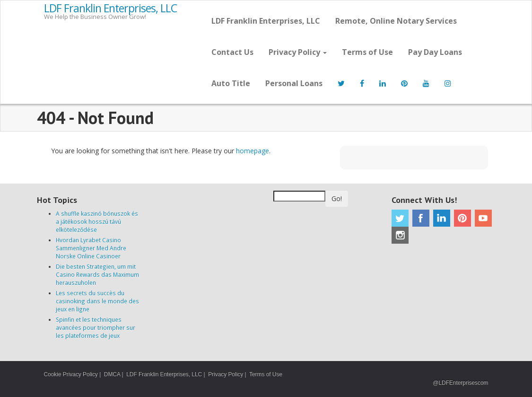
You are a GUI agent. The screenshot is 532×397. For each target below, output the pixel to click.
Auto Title (231, 83)
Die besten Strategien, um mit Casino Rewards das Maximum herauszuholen (97, 274)
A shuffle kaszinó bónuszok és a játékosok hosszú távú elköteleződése (97, 221)
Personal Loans (294, 83)
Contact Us (232, 52)
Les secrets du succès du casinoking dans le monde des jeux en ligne (97, 301)
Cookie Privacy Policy (71, 374)
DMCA (112, 374)
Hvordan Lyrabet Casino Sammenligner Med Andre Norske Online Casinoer (91, 248)
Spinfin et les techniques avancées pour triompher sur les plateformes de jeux (96, 327)
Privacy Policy (298, 52)
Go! (337, 198)
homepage (253, 151)
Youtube (483, 218)
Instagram (400, 235)
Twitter (400, 218)
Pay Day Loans (435, 52)
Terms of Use (367, 52)
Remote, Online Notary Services (396, 21)
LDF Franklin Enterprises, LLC (110, 9)
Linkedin (442, 218)
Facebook (421, 218)
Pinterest (462, 218)
